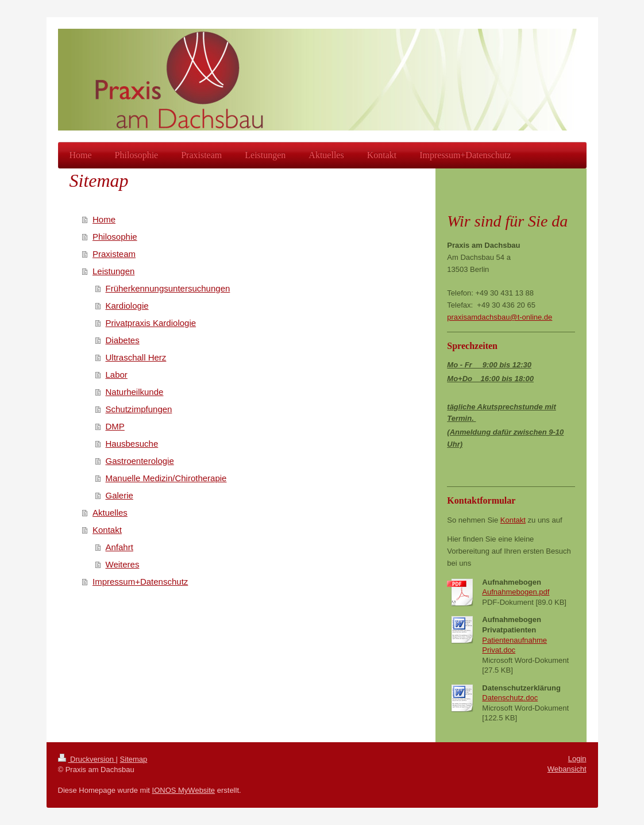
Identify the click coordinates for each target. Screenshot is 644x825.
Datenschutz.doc (510, 698)
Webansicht (567, 769)
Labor (117, 375)
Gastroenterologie (140, 461)
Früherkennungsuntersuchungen (168, 288)
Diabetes (123, 340)
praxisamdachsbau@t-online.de (500, 317)
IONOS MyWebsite (184, 790)
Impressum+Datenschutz (140, 582)
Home (104, 219)
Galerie (119, 495)
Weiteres (123, 564)
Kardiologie (127, 306)
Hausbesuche (132, 444)
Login (577, 759)
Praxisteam (114, 254)
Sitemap (134, 759)
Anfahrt (119, 547)
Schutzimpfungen (139, 409)
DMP (115, 426)
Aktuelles (110, 513)
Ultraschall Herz (136, 357)
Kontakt (107, 530)
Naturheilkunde (135, 392)
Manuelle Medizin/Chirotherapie (166, 478)
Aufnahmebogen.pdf (516, 592)
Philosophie (115, 237)
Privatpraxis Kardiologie (151, 323)
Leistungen (113, 271)
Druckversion (87, 759)
